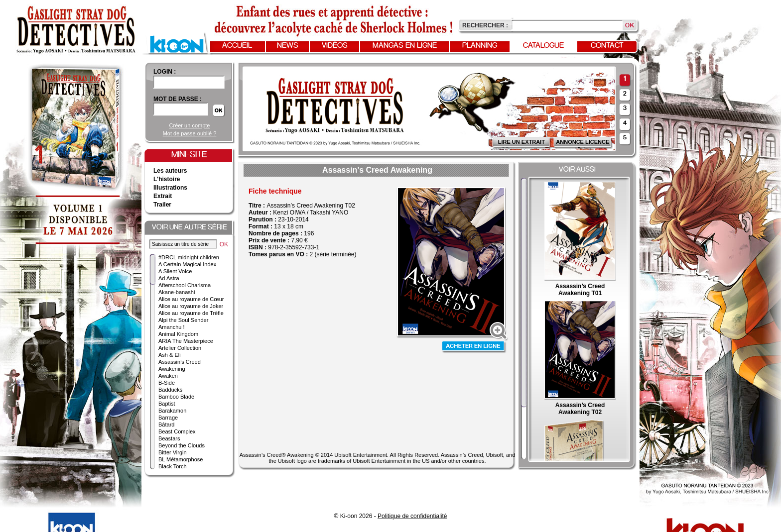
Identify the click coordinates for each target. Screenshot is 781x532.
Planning (480, 46)
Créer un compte (190, 125)
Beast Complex (177, 431)
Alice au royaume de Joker (191, 306)
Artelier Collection (180, 348)
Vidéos (335, 46)
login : (165, 72)
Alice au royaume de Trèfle (191, 313)
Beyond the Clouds (182, 445)
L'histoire (167, 179)
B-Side (167, 383)
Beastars (169, 438)
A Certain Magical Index (187, 264)
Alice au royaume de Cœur (191, 299)
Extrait (163, 196)
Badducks (170, 390)
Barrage (168, 418)
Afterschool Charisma (185, 285)
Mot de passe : (178, 99)
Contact (607, 46)
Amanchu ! (172, 327)
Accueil (237, 46)
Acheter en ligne (474, 347)
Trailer (162, 205)
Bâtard (166, 425)
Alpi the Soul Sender (183, 320)
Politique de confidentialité (412, 516)
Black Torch (173, 466)
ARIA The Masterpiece (186, 341)
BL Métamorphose (181, 459)
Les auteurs (170, 171)
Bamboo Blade (176, 397)
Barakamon (172, 411)
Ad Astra (169, 278)
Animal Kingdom (178, 334)
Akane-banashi (177, 292)
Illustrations (170, 188)
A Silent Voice (175, 271)
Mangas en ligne (405, 46)
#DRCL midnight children (189, 257)
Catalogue (543, 46)
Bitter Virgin (173, 452)
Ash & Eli (170, 355)
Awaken (168, 376)
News (288, 46)
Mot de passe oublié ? (190, 133)
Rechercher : (485, 25)
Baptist (167, 404)
